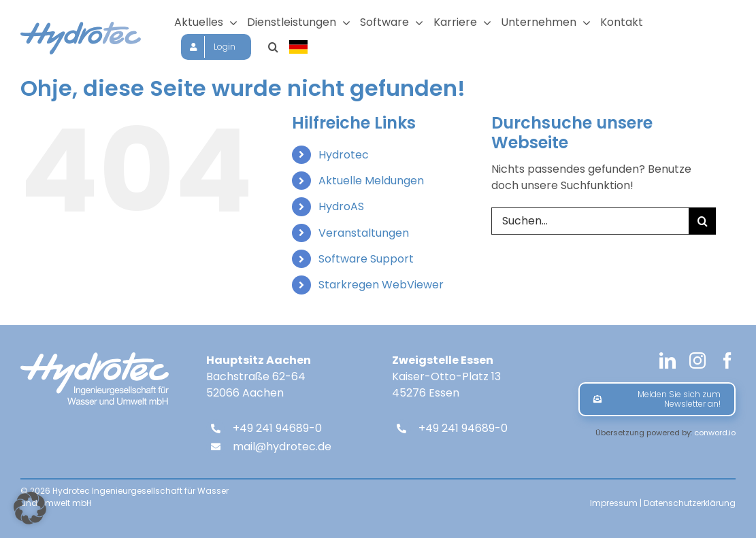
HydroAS (341, 206)
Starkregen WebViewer (381, 285)
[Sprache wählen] (299, 47)
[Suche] (702, 221)
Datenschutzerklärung (690, 503)
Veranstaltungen (364, 233)
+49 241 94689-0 (277, 428)
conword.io (715, 433)
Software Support (366, 259)
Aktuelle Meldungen (371, 181)
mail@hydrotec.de (282, 447)
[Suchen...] (590, 221)
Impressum (614, 503)
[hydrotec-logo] (81, 27)
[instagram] (697, 360)
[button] (273, 47)
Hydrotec (344, 155)
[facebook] (727, 360)
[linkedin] (668, 360)
